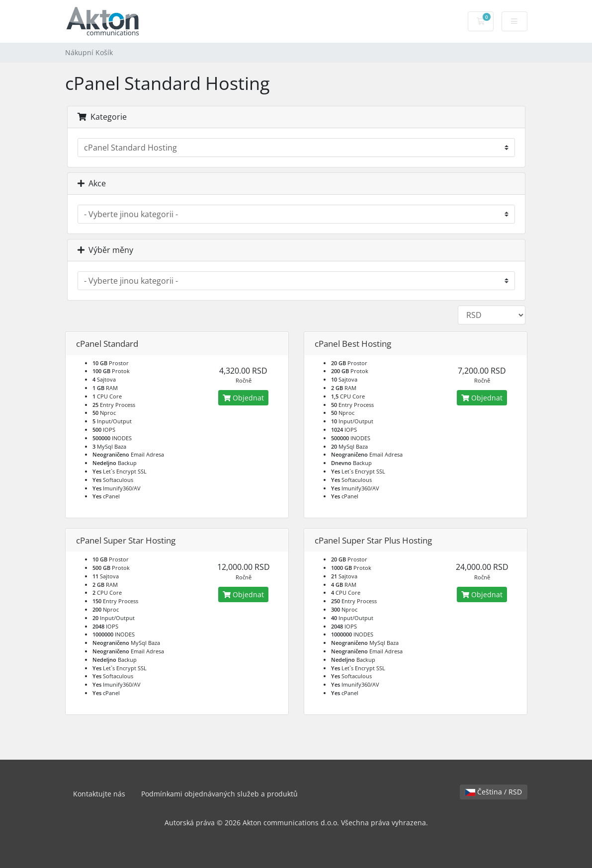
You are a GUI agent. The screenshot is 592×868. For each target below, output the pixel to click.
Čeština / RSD (494, 792)
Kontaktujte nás (99, 794)
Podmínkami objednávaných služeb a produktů (219, 794)
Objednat (243, 398)
